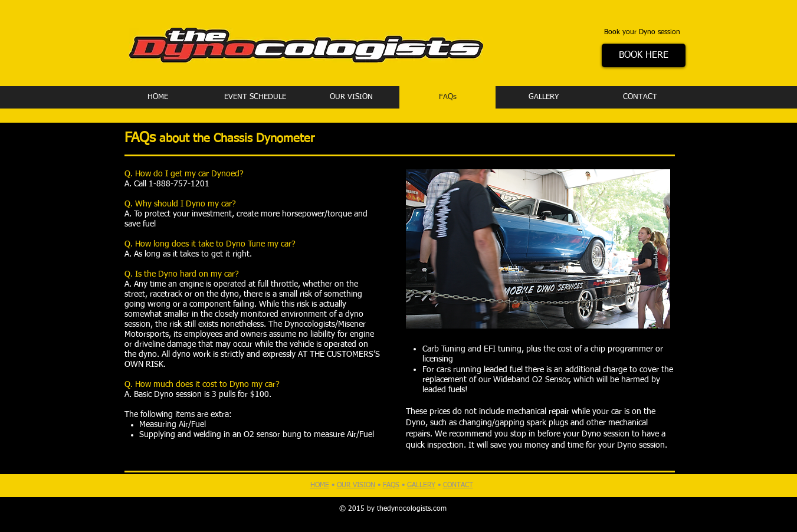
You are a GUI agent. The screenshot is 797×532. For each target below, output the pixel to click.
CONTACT (458, 485)
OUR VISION (356, 485)
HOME (320, 485)
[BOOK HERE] (644, 55)
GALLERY (421, 485)
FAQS (391, 485)
